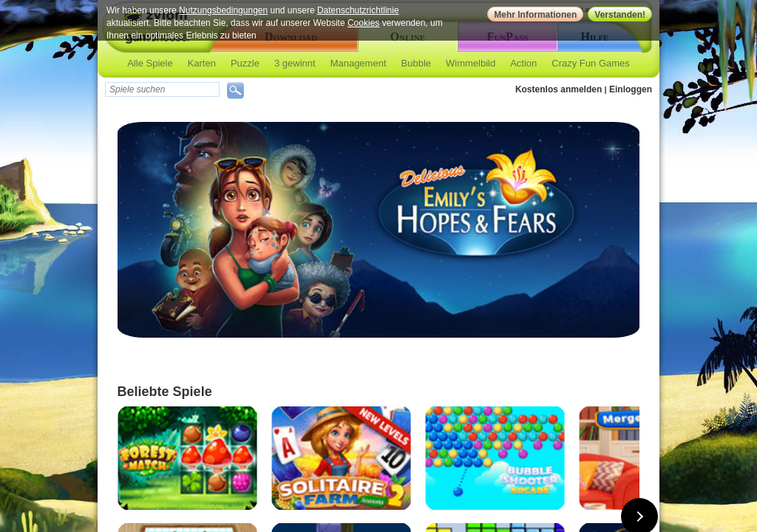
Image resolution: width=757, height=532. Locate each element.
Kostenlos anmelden (559, 89)
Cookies (363, 23)
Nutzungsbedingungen (223, 10)
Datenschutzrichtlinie (358, 10)
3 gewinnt (295, 63)
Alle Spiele (150, 63)
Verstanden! (620, 15)
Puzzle (245, 63)
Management (359, 63)
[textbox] (162, 89)
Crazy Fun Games (590, 63)
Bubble (416, 63)
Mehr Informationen (535, 15)
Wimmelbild (471, 63)
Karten (202, 63)
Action (523, 63)
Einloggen (631, 89)
